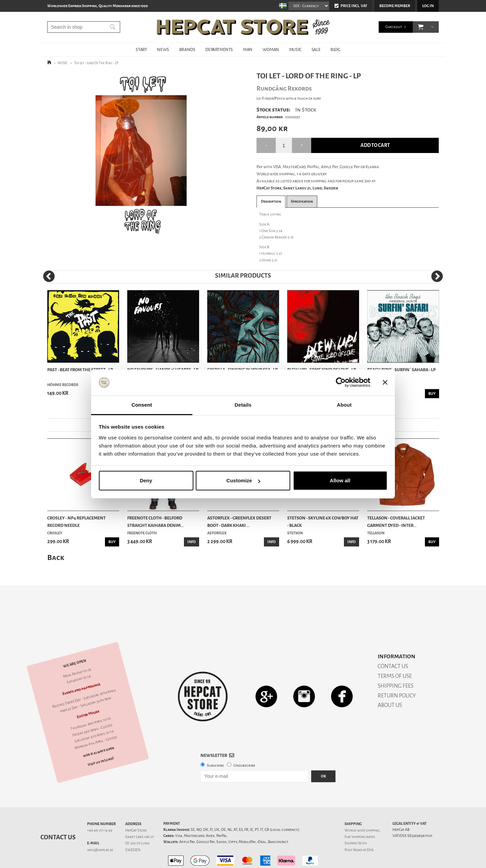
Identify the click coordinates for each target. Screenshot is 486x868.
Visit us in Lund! (101, 738)
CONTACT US (393, 643)
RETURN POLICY (397, 672)
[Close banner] (385, 383)
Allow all (340, 480)
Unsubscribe (244, 742)
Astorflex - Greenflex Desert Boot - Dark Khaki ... (239, 522)
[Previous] (49, 276)
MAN (248, 49)
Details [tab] (243, 405)
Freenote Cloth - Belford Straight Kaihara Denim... (155, 522)
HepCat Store (136, 807)
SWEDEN (133, 826)
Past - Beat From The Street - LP (80, 370)
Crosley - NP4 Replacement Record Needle (76, 522)
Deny (146, 480)
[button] (421, 27)
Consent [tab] (142, 405)
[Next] (437, 276)
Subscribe (215, 742)
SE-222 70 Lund (137, 820)
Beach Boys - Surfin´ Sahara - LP (401, 370)
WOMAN (271, 49)
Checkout (394, 27)
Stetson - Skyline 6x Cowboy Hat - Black (323, 522)
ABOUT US (390, 681)
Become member (395, 6)
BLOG (335, 49)
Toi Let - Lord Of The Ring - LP (96, 63)
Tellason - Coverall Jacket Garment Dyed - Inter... (396, 522)
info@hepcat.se (100, 826)
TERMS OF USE (395, 652)
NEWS (163, 49)
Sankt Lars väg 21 (140, 813)
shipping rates (363, 813)
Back (56, 557)
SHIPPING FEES (396, 662)
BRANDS (187, 49)
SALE (316, 49)
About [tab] (344, 405)
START (141, 49)
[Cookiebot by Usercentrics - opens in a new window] (341, 383)
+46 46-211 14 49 (100, 807)
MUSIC (295, 49)
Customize (243, 480)
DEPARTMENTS (219, 49)
